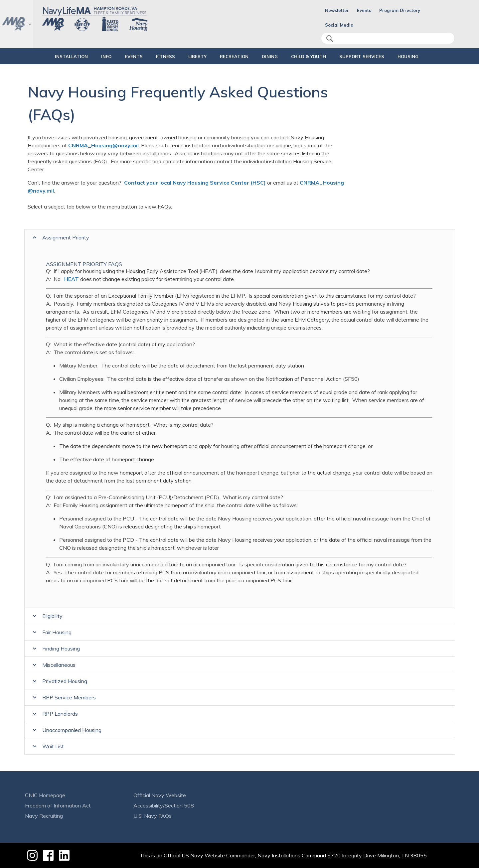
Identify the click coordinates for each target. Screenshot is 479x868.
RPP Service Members (69, 697)
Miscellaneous (59, 665)
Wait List (53, 746)
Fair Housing (57, 632)
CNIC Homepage (45, 795)
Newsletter (337, 10)
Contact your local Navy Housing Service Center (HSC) (195, 183)
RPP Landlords (60, 714)
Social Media (339, 25)
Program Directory (400, 10)
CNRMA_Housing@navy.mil (103, 145)
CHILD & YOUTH (314, 57)
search (330, 39)
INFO (89, 57)
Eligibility (52, 616)
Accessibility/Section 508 (164, 805)
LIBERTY (192, 57)
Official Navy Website (160, 795)
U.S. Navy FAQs (153, 816)
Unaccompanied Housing (72, 730)
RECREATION (229, 57)
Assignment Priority (66, 237)
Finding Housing (61, 649)
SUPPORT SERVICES (373, 57)
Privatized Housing (65, 681)
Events (364, 10)
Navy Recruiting (44, 816)
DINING (270, 57)
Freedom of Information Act (58, 805)
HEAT (72, 279)
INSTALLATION (49, 57)
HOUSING (425, 57)
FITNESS (154, 57)
